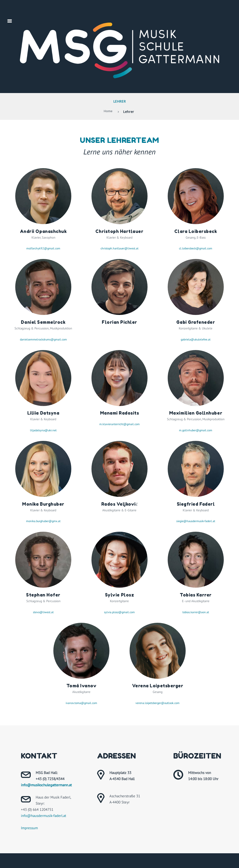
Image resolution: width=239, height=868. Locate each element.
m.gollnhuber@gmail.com (196, 430)
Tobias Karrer (196, 595)
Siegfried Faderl (196, 504)
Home (108, 112)
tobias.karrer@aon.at (196, 612)
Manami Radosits (119, 413)
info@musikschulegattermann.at (46, 785)
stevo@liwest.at (43, 612)
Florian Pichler (119, 322)
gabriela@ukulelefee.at (196, 339)
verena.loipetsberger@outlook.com (158, 703)
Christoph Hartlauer (119, 231)
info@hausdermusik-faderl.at (44, 816)
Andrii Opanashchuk (43, 231)
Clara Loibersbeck (196, 231)
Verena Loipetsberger (158, 686)
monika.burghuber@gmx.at (43, 521)
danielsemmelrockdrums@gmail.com (43, 339)
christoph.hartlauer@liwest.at (119, 248)
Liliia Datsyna (43, 413)
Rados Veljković (120, 504)
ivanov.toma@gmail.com (82, 703)
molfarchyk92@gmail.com (43, 248)
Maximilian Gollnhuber (196, 413)
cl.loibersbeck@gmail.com (196, 248)
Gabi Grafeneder (196, 322)
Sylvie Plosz (119, 595)
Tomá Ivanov (81, 686)
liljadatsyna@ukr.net (43, 430)
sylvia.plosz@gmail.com (119, 612)
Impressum (29, 828)
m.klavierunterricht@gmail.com (119, 424)
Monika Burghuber (43, 504)
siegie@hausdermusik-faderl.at (196, 521)
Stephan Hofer (43, 595)
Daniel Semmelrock (43, 322)
